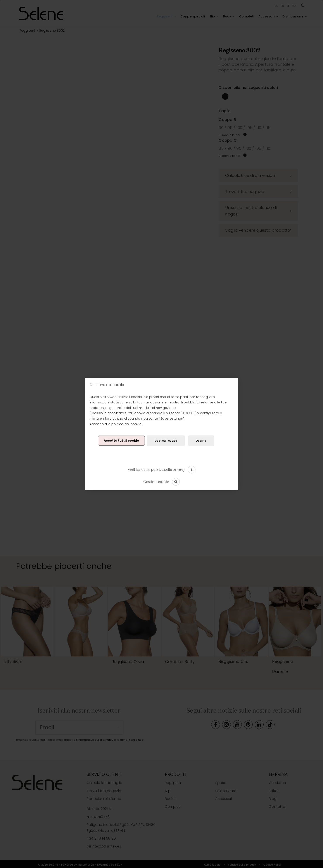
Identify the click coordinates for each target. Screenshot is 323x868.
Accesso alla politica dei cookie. (116, 424)
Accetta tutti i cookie (121, 441)
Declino (201, 440)
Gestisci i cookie (166, 440)
